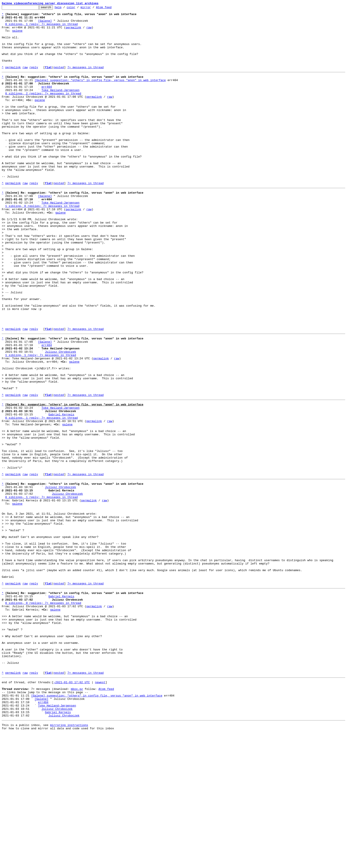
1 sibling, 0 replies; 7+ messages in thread (42, 244)
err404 (47, 102)
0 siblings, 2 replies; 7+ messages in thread (43, 110)
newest (100, 809)
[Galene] (45, 24)
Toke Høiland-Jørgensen (60, 106)
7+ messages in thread (85, 80)
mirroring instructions (69, 859)
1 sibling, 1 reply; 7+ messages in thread (41, 421)
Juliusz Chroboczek (60, 417)
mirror (93, 8)
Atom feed (111, 8)
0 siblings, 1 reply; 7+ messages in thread (42, 28)
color (78, 8)
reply (34, 80)
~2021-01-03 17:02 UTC (72, 809)
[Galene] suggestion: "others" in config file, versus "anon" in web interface (100, 94)
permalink (73, 32)
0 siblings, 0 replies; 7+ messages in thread (43, 715)
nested (59, 80)
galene (17, 36)
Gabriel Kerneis (61, 491)
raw (89, 32)
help (65, 8)
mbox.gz (77, 817)
